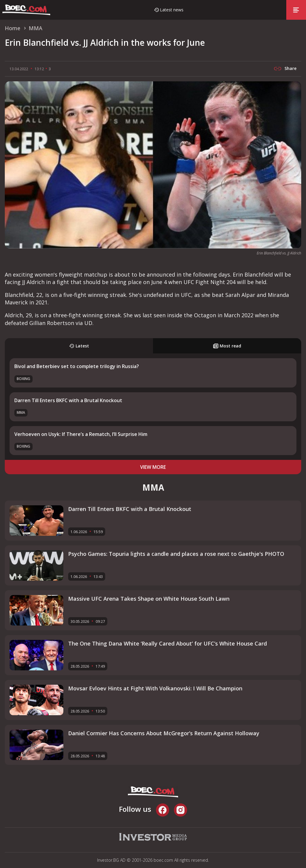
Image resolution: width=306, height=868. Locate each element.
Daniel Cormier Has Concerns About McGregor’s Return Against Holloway (164, 733)
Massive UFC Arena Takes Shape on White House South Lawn (149, 599)
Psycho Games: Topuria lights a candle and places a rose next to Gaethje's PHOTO (176, 554)
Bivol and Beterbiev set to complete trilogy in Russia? (77, 366)
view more (153, 467)
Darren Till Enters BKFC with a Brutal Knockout (68, 400)
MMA (21, 412)
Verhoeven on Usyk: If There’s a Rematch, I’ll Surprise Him (81, 434)
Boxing (23, 379)
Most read (227, 346)
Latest (79, 346)
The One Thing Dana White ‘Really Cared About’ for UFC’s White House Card (167, 643)
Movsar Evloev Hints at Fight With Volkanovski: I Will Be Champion (155, 688)
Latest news (172, 10)
